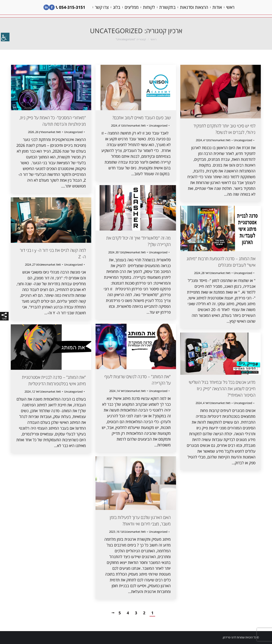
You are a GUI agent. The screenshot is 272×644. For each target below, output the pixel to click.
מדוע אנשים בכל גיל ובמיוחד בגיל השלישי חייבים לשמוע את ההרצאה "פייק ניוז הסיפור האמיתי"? (222, 389)
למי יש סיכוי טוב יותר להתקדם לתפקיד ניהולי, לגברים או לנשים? (224, 129)
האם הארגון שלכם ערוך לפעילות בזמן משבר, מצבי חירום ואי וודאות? (140, 521)
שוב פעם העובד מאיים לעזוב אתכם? (141, 118)
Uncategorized (73, 132)
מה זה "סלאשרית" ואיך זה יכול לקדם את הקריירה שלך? (138, 241)
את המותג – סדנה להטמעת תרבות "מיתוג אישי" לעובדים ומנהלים (221, 262)
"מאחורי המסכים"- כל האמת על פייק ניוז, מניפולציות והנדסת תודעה (53, 121)
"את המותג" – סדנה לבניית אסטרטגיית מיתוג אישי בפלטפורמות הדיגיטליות (54, 380)
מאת (52, 132)
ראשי (153, 39)
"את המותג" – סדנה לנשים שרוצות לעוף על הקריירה (138, 380)
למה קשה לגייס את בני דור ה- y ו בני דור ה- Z (53, 253)
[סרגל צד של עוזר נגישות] (5, 37)
